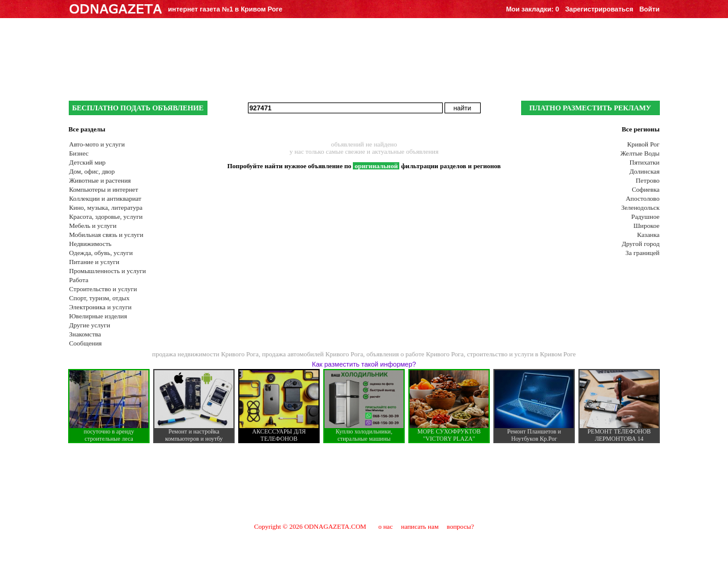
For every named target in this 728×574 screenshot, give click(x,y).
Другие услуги (90, 325)
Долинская (644, 171)
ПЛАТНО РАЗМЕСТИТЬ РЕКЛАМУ (590, 108)
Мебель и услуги (93, 225)
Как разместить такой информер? (364, 364)
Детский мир (88, 162)
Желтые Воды (640, 153)
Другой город (641, 244)
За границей (642, 253)
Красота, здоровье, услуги (106, 216)
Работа (79, 280)
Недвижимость (90, 244)
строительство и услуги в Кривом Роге (521, 354)
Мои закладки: (533, 9)
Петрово (647, 180)
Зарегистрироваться (599, 9)
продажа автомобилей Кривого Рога (312, 354)
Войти (650, 9)
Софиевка (646, 189)
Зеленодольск (641, 207)
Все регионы (641, 129)
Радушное (646, 216)
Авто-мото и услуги (97, 144)
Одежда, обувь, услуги (101, 253)
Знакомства (85, 334)
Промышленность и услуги (108, 271)
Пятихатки (645, 162)
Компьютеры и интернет (104, 189)
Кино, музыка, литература (106, 207)
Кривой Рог (644, 144)
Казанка (648, 235)
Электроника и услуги (101, 307)
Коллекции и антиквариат (106, 198)
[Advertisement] (364, 482)
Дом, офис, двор (92, 171)
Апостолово (642, 198)
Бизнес (79, 153)
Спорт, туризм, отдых (100, 298)
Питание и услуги (94, 262)
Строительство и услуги (103, 289)
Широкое (646, 225)
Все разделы (87, 129)
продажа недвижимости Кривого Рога (205, 354)
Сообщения (86, 343)
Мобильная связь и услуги (106, 235)
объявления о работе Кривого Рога (415, 354)
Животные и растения (100, 180)
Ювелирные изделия (98, 316)
